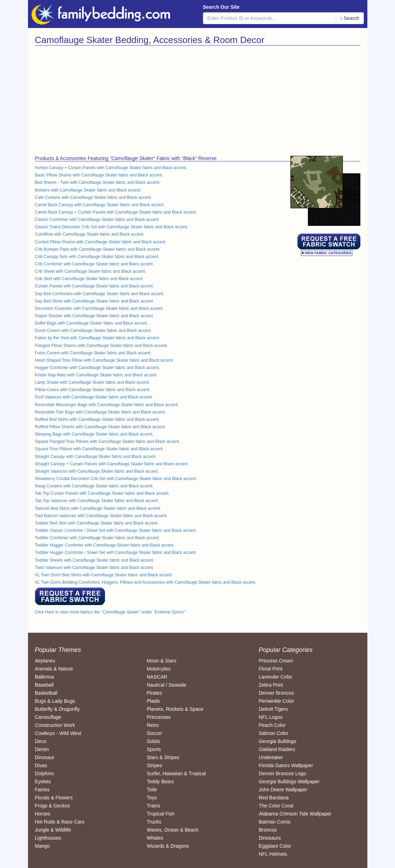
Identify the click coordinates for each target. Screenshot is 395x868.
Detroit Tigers (273, 709)
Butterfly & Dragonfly (57, 709)
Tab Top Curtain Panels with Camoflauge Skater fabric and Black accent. (102, 493)
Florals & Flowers (54, 798)
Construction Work (55, 725)
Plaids (153, 701)
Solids (153, 741)
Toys (152, 798)
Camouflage (48, 717)
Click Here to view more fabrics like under (110, 612)
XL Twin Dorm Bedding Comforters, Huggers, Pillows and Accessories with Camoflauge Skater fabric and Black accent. (146, 582)
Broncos (267, 830)
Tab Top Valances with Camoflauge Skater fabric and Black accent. (97, 501)
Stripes (154, 765)
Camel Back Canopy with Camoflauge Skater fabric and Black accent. (100, 205)
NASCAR (157, 677)
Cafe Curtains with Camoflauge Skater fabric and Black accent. (94, 197)
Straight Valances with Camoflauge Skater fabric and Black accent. (97, 471)
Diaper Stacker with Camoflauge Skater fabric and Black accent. (95, 316)
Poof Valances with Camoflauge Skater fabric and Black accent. (94, 397)
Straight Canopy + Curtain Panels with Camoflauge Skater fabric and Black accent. (112, 464)
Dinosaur (45, 757)
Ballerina (44, 677)
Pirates (154, 693)
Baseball (44, 685)
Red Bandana (274, 798)
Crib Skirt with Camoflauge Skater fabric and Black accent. (89, 279)
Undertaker (271, 757)
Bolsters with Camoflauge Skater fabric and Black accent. (88, 190)
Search (350, 18)
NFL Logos (270, 717)
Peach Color (272, 725)
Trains (153, 806)
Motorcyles (158, 669)
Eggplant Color (275, 846)
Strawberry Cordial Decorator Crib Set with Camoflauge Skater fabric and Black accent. (116, 479)
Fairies (42, 790)
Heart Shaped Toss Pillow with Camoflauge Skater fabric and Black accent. (105, 360)
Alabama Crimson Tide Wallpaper (295, 814)
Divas (41, 765)
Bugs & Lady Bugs (55, 701)
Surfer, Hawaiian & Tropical (176, 773)
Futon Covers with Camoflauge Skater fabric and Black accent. (93, 353)
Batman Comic (275, 822)
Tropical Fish (161, 814)
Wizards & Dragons (168, 846)
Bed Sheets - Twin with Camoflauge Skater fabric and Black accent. (98, 182)
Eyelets (43, 782)
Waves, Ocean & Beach (172, 830)
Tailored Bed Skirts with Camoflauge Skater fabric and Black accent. (98, 508)
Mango (43, 846)
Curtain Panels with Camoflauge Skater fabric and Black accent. (94, 286)
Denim (42, 749)
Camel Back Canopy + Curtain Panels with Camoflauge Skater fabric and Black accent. (116, 212)
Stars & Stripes (163, 757)
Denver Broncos (276, 693)
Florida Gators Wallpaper (286, 765)
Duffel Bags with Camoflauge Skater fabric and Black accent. (91, 323)
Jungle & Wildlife (53, 830)
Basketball (46, 693)
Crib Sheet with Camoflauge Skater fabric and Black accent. (91, 271)
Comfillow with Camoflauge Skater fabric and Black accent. (90, 234)
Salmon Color (273, 733)
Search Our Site (221, 7)
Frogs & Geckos (52, 806)
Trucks (154, 822)
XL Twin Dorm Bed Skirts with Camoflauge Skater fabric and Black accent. (104, 575)
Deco (41, 741)
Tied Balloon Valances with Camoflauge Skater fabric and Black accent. (101, 516)
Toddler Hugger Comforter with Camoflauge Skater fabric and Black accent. (105, 545)
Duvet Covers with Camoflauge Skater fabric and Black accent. (93, 331)
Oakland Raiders (277, 749)
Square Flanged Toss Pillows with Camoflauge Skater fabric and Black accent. (108, 442)
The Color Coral (276, 806)
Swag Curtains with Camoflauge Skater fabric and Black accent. (94, 486)
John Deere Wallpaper (283, 790)
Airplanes (45, 661)
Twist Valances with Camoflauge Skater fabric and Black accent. (95, 568)
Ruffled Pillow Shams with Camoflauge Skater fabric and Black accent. (101, 427)
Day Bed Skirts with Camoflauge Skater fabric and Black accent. (95, 301)
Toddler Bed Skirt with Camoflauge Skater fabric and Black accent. (97, 523)
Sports (154, 749)
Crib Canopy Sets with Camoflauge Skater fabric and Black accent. (97, 257)
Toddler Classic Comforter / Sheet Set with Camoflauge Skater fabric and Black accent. (116, 530)
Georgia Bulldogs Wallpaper (289, 782)
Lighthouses (48, 838)
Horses (43, 814)
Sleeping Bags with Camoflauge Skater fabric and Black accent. (94, 434)
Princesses (158, 717)
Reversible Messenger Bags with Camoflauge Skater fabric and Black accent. (107, 405)
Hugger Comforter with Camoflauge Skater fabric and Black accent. (98, 368)
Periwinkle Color (276, 701)
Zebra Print (271, 685)
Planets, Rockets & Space (175, 709)
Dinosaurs (270, 838)
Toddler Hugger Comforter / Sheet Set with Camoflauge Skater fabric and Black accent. (116, 553)
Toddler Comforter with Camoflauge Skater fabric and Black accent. (98, 538)
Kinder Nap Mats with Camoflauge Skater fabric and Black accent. (96, 375)
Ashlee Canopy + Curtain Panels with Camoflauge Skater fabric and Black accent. (111, 168)
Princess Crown (276, 661)
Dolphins (44, 773)
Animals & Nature (54, 669)
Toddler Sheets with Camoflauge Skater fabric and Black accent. (95, 560)
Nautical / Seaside (166, 685)
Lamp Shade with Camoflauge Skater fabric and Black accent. (93, 382)
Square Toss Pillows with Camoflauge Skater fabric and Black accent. (100, 449)
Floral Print (270, 669)
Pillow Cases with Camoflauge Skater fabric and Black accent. (93, 390)
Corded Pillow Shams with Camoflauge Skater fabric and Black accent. (101, 242)
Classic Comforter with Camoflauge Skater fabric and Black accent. (97, 220)
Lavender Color (275, 677)
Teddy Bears (160, 782)
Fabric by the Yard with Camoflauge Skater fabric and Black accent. (98, 338)
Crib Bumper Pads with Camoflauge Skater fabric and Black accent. (98, 249)
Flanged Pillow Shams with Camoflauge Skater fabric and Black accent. (101, 346)
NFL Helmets (273, 854)
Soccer (154, 733)
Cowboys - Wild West (58, 733)
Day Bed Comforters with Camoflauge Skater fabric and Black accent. (100, 294)
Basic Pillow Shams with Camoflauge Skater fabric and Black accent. (99, 175)
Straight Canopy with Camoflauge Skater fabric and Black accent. (96, 457)
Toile (152, 790)
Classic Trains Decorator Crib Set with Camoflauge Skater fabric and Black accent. (112, 227)
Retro (153, 725)
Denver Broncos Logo (282, 773)
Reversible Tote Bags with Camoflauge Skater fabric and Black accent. (101, 412)
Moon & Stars (161, 661)
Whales (155, 838)
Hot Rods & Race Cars (60, 822)
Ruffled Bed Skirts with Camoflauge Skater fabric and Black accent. (97, 419)
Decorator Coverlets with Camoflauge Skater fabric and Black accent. (99, 308)
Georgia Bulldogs (277, 741)
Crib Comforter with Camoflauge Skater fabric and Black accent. (94, 264)
